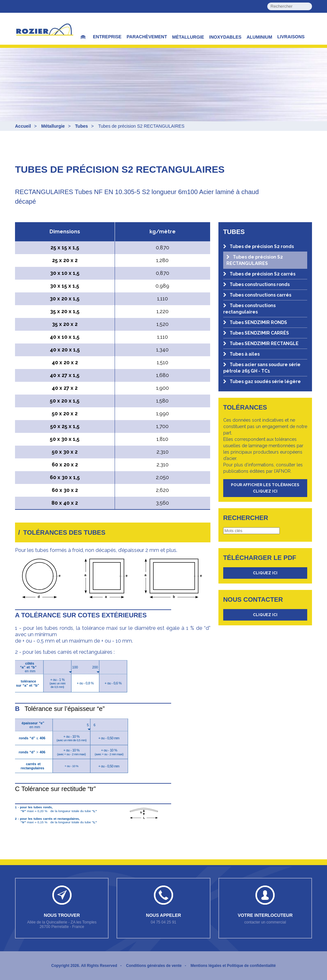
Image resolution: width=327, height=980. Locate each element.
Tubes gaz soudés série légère (262, 381)
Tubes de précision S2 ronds (259, 246)
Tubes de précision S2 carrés (259, 274)
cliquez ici (265, 573)
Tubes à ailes (241, 354)
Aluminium (259, 37)
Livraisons (291, 37)
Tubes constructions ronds (256, 284)
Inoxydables (225, 37)
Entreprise (107, 37)
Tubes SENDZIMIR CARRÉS (256, 333)
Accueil (23, 126)
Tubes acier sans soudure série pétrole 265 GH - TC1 (262, 368)
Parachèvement (147, 37)
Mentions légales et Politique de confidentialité (233, 966)
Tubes (81, 126)
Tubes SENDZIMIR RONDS (255, 322)
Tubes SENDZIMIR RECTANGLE (261, 343)
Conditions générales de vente (154, 966)
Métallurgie (188, 37)
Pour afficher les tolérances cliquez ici (265, 488)
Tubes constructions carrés (257, 295)
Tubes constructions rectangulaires (249, 309)
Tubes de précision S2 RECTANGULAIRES (255, 260)
